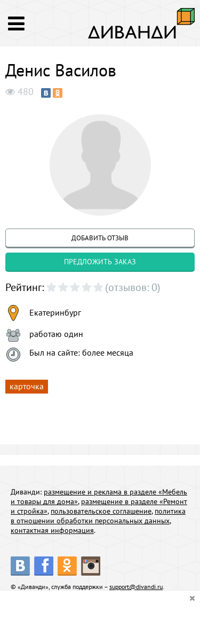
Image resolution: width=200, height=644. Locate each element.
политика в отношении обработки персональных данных (98, 516)
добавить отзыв (100, 238)
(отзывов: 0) (133, 287)
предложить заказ (100, 262)
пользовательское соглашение (101, 511)
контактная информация (52, 530)
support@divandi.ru (136, 587)
